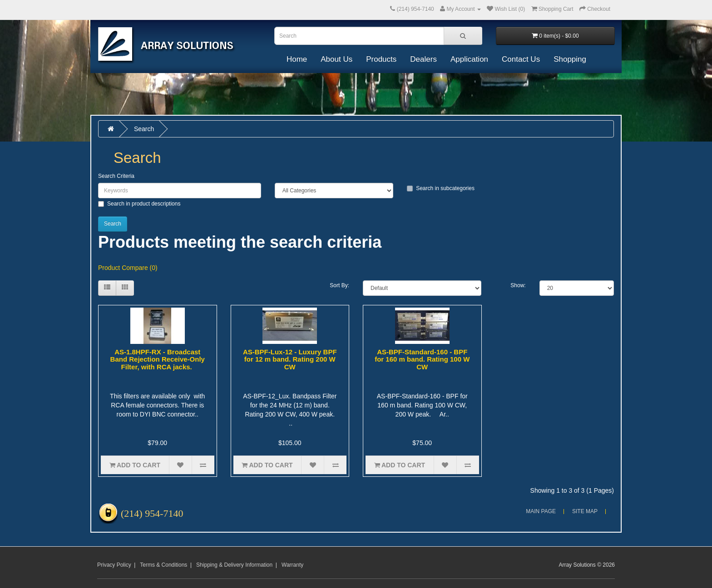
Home (297, 59)
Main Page (541, 511)
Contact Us (521, 59)
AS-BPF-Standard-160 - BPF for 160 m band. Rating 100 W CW (422, 359)
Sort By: (339, 285)
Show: (518, 285)
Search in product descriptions (139, 204)
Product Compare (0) (128, 268)
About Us (336, 59)
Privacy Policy (114, 565)
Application (469, 59)
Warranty (292, 565)
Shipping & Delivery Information (234, 565)
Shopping (570, 59)
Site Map (585, 511)
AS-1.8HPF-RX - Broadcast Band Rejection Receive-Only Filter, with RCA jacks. (158, 359)
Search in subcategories (441, 188)
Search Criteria (116, 176)
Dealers (423, 59)
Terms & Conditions (163, 565)
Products (381, 59)
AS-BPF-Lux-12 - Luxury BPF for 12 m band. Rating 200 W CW (290, 359)
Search (144, 129)
